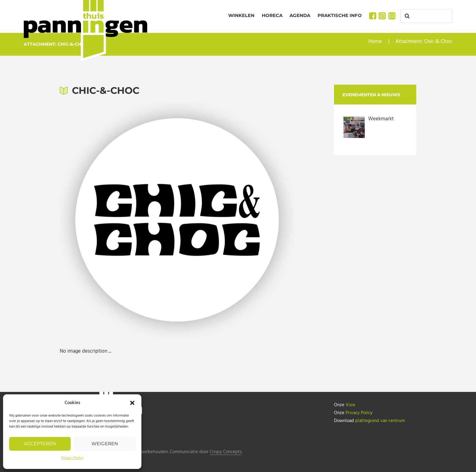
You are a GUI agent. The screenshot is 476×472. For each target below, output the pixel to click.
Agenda (300, 15)
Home (375, 42)
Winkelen (241, 15)
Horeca (272, 15)
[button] (132, 403)
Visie (350, 405)
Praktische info (340, 15)
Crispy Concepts (226, 452)
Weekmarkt (381, 119)
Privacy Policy (72, 458)
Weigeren (105, 444)
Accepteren (40, 444)
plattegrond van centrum (380, 421)
